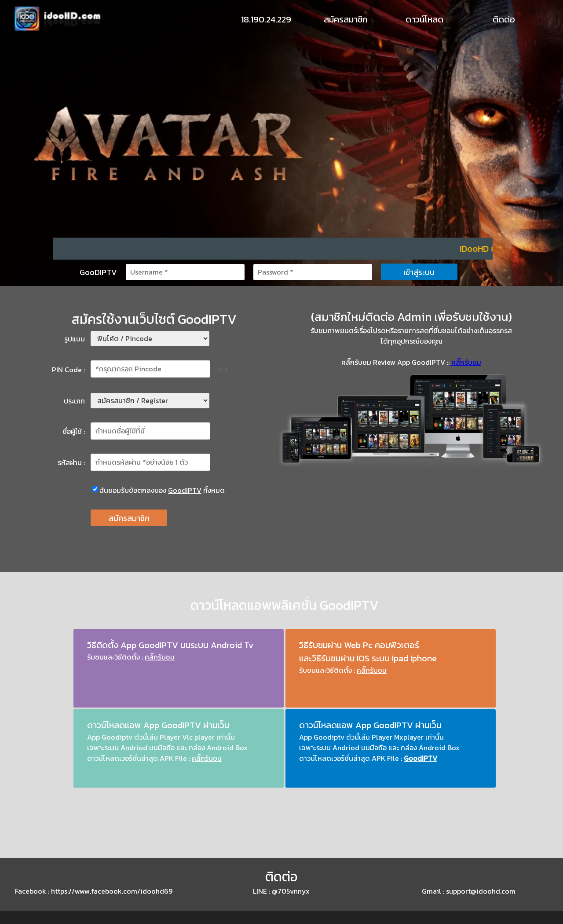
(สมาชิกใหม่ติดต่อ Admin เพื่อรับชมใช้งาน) (411, 317)
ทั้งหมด (214, 490)
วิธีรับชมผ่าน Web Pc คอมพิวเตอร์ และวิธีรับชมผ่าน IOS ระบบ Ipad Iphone (368, 652)
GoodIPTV (185, 490)
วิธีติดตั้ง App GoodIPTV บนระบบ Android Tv (170, 645)
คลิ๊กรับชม (465, 362)
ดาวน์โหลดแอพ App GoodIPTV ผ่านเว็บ (158, 725)
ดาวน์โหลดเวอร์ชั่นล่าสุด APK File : (368, 758)
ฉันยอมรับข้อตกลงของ (134, 490)
